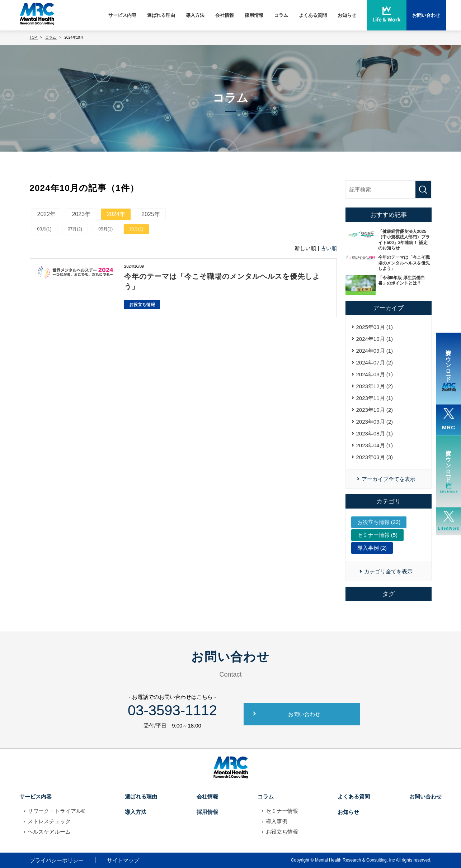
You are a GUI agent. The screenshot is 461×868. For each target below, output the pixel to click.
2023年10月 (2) (375, 410)
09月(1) (105, 229)
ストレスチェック (49, 821)
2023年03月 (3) (375, 457)
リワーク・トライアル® (57, 811)
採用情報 (254, 15)
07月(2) (75, 229)
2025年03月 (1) (375, 327)
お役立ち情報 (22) (379, 522)
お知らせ (347, 15)
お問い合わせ (304, 714)
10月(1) (136, 229)
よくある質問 (313, 15)
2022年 (47, 214)
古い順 (329, 248)
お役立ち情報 (142, 305)
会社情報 (225, 15)
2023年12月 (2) (375, 386)
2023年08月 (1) (375, 433)
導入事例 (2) (372, 548)
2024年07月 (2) (375, 363)
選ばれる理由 (161, 15)
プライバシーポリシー (57, 860)
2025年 (151, 214)
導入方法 (195, 15)
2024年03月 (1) (375, 374)
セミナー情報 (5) (378, 535)
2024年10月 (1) (375, 339)
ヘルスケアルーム (49, 832)
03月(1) (44, 229)
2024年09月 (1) (375, 351)
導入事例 (277, 821)
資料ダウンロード (449, 369)
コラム (281, 15)
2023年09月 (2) (375, 422)
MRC (449, 419)
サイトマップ (123, 860)
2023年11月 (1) (375, 398)
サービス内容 (122, 15)
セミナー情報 (282, 811)
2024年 (116, 214)
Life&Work (449, 521)
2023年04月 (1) (375, 445)
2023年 (81, 214)
